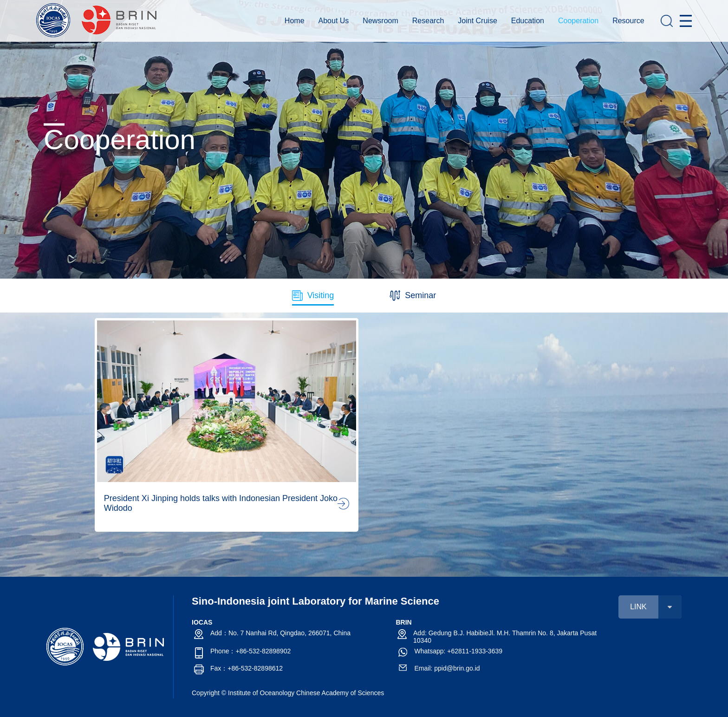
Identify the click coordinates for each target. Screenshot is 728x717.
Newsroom (380, 21)
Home (295, 21)
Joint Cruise (477, 21)
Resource (628, 21)
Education (528, 21)
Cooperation (578, 21)
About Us (334, 21)
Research (428, 21)
